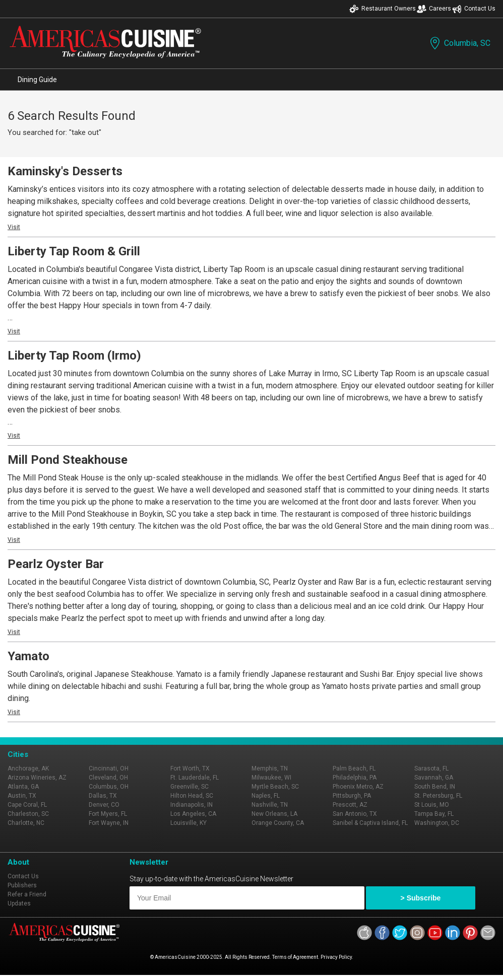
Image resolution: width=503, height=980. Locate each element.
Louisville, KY (188, 823)
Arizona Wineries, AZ (37, 778)
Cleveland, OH (108, 778)
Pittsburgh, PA (352, 796)
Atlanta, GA (23, 787)
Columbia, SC (459, 43)
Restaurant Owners (383, 9)
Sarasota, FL (431, 768)
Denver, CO (104, 805)
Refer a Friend (27, 894)
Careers (434, 9)
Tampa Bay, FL (434, 814)
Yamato (28, 656)
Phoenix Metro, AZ (358, 787)
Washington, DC (437, 823)
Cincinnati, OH (109, 768)
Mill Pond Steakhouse (68, 460)
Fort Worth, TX (190, 768)
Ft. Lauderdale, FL (195, 778)
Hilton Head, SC (192, 796)
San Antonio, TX (355, 814)
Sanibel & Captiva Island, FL (370, 823)
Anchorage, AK (28, 768)
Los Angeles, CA (193, 814)
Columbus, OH (109, 787)
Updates (19, 903)
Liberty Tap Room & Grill (74, 251)
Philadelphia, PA (355, 778)
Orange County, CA (278, 823)
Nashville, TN (270, 805)
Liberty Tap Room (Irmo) (74, 356)
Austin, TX (22, 796)
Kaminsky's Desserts (65, 171)
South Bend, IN (435, 787)
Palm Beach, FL (354, 768)
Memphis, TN (270, 768)
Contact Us (474, 9)
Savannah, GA (434, 778)
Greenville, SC (190, 787)
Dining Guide (37, 80)
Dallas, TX (103, 796)
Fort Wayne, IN (109, 823)
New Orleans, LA (274, 814)
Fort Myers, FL (108, 814)
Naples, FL (266, 796)
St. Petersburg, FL (438, 796)
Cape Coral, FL (27, 805)
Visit (14, 227)
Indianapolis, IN (192, 805)
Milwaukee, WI (271, 778)
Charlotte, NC (26, 823)
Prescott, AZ (350, 805)
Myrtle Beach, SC (275, 787)
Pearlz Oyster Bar (56, 564)
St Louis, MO (432, 805)
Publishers (22, 885)
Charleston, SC (28, 814)
